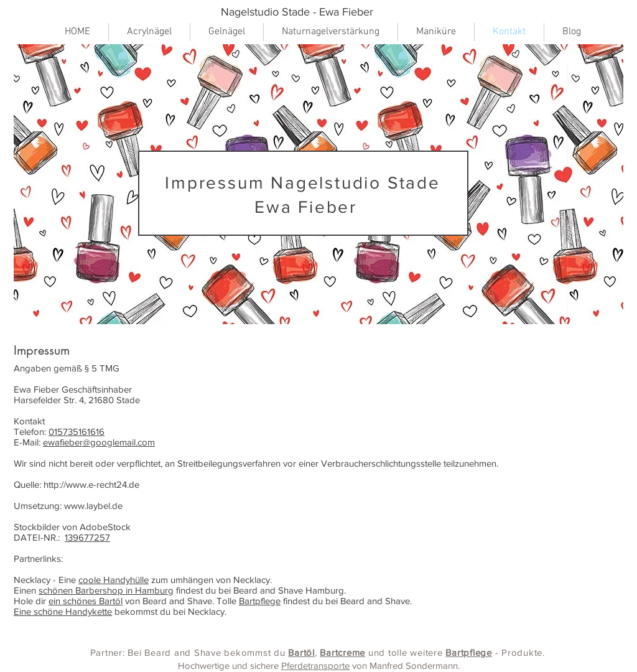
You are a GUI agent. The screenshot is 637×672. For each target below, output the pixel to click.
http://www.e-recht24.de (91, 484)
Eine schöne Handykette (63, 611)
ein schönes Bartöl (86, 601)
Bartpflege (260, 601)
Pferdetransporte (315, 665)
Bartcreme (342, 652)
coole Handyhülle (114, 580)
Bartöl (301, 652)
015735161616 (77, 432)
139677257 (87, 537)
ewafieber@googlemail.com (99, 442)
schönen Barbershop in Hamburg (106, 590)
